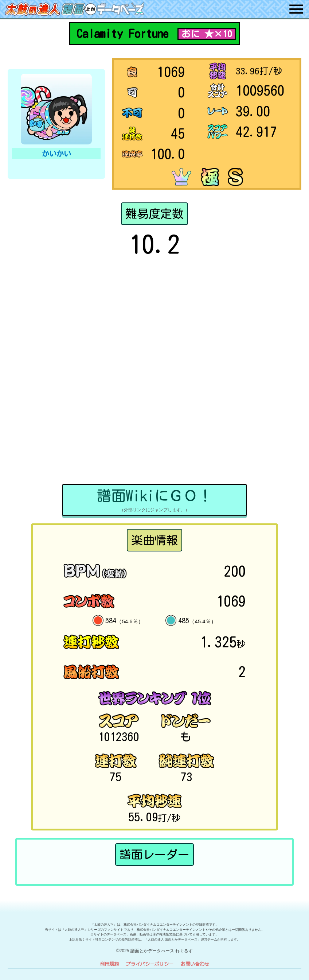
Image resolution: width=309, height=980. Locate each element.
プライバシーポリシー (150, 964)
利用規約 (109, 964)
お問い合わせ (195, 964)
